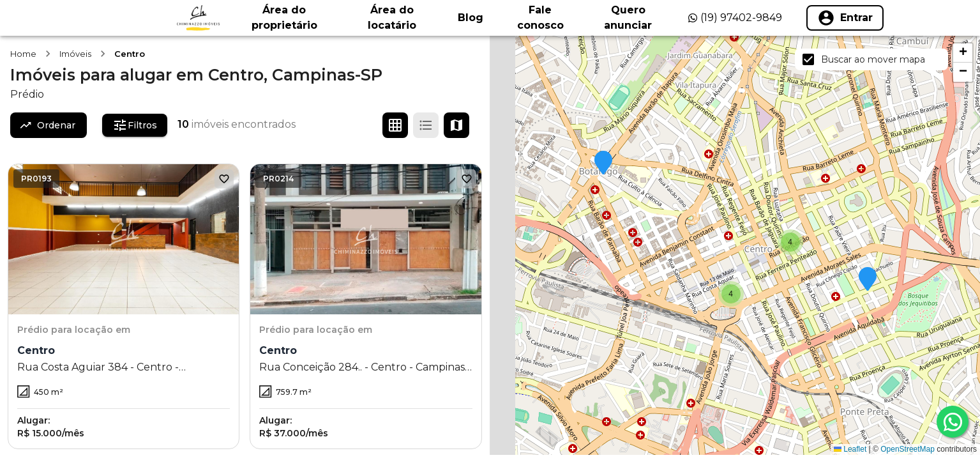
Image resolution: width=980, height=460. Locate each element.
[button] (603, 164)
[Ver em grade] (395, 125)
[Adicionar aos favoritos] (224, 179)
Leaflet (850, 449)
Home (23, 54)
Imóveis (75, 54)
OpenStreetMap (908, 449)
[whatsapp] (953, 422)
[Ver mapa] (456, 125)
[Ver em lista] (426, 125)
